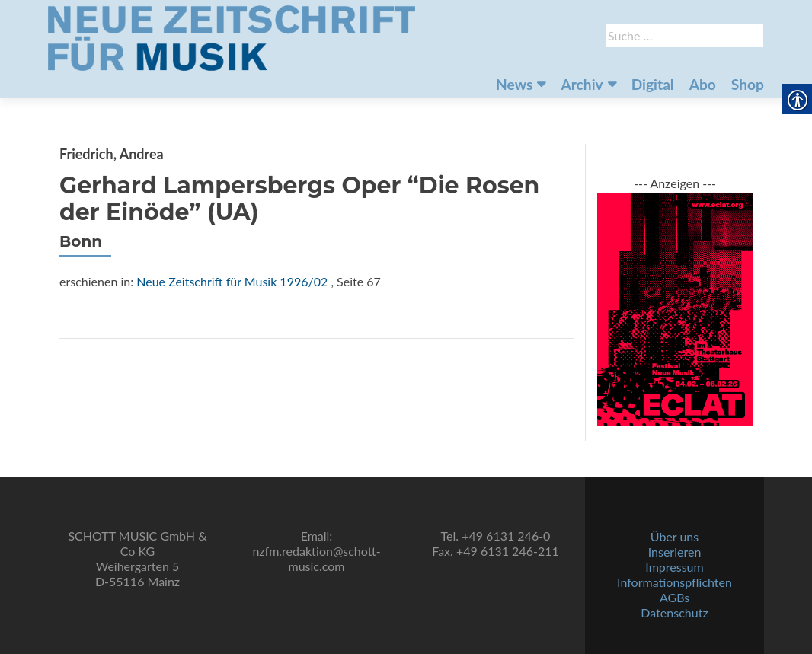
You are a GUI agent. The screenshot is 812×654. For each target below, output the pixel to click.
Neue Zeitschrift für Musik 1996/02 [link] (232, 281)
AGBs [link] (675, 597)
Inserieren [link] (675, 552)
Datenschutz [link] (674, 613)
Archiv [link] (582, 84)
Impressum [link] (674, 567)
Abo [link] (703, 84)
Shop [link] (748, 84)
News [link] (514, 84)
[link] (232, 37)
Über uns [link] (675, 536)
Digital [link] (653, 84)
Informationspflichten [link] (675, 582)
